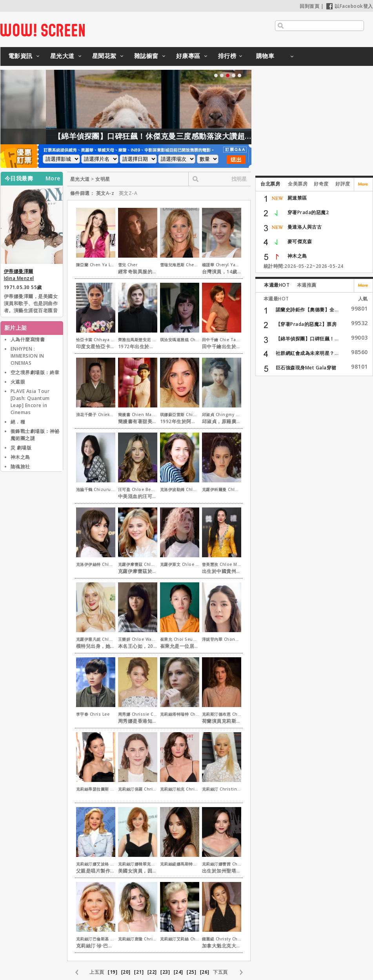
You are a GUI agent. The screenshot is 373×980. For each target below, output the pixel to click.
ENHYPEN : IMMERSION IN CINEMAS (27, 356)
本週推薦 (307, 285)
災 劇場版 (21, 448)
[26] (205, 972)
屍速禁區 (297, 198)
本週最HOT (277, 285)
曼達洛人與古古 (305, 227)
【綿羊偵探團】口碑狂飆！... (307, 339)
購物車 (265, 56)
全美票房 (298, 184)
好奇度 (321, 184)
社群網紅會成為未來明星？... (307, 353)
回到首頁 (309, 6)
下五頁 (220, 972)
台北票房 (270, 184)
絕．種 (18, 422)
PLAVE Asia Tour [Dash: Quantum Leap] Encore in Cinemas (30, 402)
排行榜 (227, 56)
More (53, 178)
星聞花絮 (104, 56)
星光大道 (62, 56)
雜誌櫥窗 (146, 56)
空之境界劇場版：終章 (35, 372)
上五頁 (97, 972)
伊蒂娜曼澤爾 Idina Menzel (19, 275)
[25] (191, 972)
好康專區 (188, 56)
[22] (152, 972)
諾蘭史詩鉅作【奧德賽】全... (307, 310)
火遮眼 (18, 382)
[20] (126, 972)
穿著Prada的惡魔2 (308, 212)
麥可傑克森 (300, 241)
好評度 (343, 184)
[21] (139, 972)
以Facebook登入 (350, 6)
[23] (165, 972)
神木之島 (20, 457)
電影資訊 (20, 56)
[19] (113, 972)
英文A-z (105, 193)
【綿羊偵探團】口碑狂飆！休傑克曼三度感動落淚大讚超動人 (183, 136)
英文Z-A (128, 193)
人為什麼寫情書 (28, 339)
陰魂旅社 (20, 466)
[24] (178, 972)
